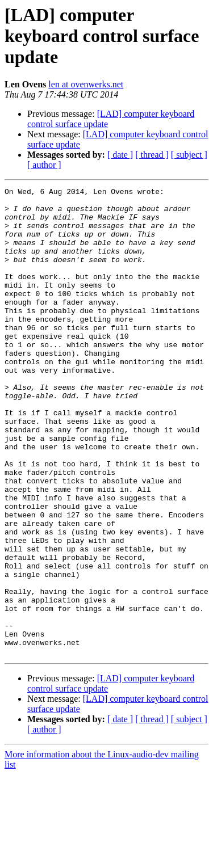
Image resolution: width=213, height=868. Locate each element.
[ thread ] (152, 155)
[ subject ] (189, 155)
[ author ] (44, 165)
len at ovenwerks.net (86, 84)
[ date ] (120, 155)
